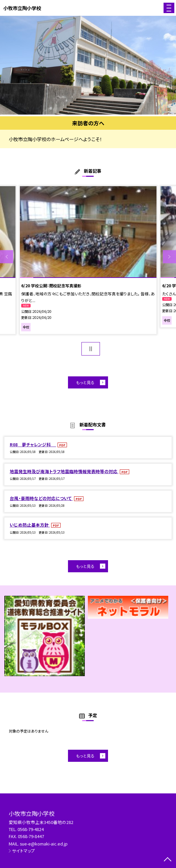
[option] (88, 65)
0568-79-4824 (31, 829)
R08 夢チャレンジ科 (33, 444)
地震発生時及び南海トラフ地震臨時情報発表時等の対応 (64, 471)
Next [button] (169, 257)
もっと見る (85, 382)
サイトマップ (24, 851)
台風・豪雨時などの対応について (41, 498)
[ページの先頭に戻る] (168, 860)
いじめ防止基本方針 (30, 525)
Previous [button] (7, 257)
